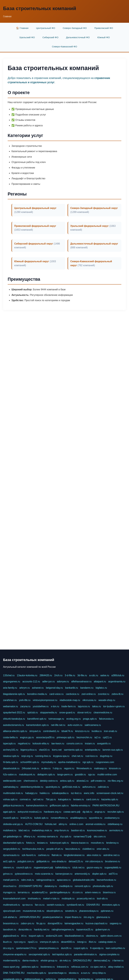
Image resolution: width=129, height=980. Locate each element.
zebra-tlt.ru (117, 694)
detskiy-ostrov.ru (49, 781)
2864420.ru (46, 675)
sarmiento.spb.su (73, 750)
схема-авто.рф (72, 812)
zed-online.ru (89, 694)
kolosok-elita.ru (41, 744)
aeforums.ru (89, 787)
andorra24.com (54, 936)
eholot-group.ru (49, 961)
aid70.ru (113, 874)
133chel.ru (9, 675)
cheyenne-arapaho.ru (15, 954)
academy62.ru (40, 892)
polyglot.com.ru (26, 861)
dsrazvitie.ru (25, 930)
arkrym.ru (25, 688)
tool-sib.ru (102, 899)
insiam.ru (90, 744)
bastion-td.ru (78, 830)
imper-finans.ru (73, 917)
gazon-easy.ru (94, 868)
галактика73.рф (83, 837)
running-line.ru (43, 756)
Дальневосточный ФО (78, 37)
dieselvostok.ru (11, 768)
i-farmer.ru (118, 961)
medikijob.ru (66, 886)
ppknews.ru (107, 911)
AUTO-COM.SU (34, 824)
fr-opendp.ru (97, 948)
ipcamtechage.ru (57, 973)
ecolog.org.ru (73, 719)
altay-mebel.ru (116, 967)
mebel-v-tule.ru (51, 899)
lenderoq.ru (112, 843)
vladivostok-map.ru (70, 700)
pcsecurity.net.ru (86, 899)
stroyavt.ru (35, 731)
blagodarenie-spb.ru (14, 694)
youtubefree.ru (41, 706)
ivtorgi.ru (82, 942)
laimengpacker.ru (74, 923)
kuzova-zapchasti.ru (96, 923)
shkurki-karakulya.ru (14, 719)
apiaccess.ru (64, 880)
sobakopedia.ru (60, 793)
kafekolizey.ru (63, 868)
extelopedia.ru (93, 750)
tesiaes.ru (79, 799)
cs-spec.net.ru (98, 967)
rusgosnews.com (105, 762)
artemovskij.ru (82, 874)
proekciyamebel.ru (53, 917)
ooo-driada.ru (59, 861)
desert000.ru (68, 942)
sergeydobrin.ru (12, 849)
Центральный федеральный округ (35, 208)
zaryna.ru (25, 706)
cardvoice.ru (73, 694)
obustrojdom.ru (55, 911)
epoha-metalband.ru (69, 762)
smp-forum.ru (62, 830)
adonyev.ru (63, 682)
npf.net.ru (38, 799)
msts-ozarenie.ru (44, 874)
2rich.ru (58, 675)
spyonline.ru (95, 818)
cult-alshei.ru (10, 917)
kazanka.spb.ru (110, 799)
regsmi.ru (69, 768)
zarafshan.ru (10, 700)
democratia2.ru (102, 961)
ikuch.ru (7, 942)
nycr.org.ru (20, 942)
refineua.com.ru (80, 967)
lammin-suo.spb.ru (113, 750)
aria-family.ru (10, 688)
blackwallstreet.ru (74, 936)
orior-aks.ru (103, 849)
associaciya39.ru (45, 737)
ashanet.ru (38, 688)
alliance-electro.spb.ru (15, 731)
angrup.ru (100, 812)
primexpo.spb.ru (65, 737)
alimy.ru (63, 824)
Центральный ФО (46, 28)
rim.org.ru (89, 917)
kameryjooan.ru (64, 874)
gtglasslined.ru (11, 936)
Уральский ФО (27, 37)
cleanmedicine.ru (103, 713)
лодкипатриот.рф (43, 868)
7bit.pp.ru (51, 799)
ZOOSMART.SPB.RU (30, 886)
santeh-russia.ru (56, 905)
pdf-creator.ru (98, 781)
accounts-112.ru (31, 682)
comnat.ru (25, 799)
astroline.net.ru (112, 855)
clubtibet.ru (88, 849)
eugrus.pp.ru (27, 737)
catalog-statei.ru (107, 942)
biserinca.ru (109, 892)
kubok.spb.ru (41, 818)
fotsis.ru (30, 843)
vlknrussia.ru (89, 700)
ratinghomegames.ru (63, 930)
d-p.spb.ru (66, 837)
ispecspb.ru (9, 744)
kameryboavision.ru (37, 806)
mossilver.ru (97, 843)
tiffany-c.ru (29, 837)
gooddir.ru (80, 775)
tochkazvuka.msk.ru (33, 849)
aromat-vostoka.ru (96, 824)
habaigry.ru (31, 793)
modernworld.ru (12, 961)
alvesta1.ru (82, 781)
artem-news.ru (93, 892)
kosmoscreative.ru (97, 830)
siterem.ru (9, 868)
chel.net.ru (77, 756)
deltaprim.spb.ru (46, 775)
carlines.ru (44, 855)
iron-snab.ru (110, 731)
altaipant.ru (100, 682)
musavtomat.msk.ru (34, 911)
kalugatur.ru (64, 799)
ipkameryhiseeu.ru (49, 948)
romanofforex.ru (59, 818)
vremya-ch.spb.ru (49, 942)
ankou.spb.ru (67, 781)
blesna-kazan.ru (80, 843)
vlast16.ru (44, 750)
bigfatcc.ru (101, 688)
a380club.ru (118, 675)
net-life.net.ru (58, 725)
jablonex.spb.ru (30, 967)
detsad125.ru (76, 861)
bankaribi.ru (72, 688)
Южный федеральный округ (32, 261)
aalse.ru (105, 675)
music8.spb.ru (11, 818)
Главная (7, 16)
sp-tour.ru (27, 905)
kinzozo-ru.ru (82, 731)
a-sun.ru (86, 973)
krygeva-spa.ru (61, 756)
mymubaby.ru (49, 762)
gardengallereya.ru (60, 892)
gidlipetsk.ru (43, 861)
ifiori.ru (93, 942)
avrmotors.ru (116, 830)
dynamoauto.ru (11, 855)
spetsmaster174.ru (26, 948)
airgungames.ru (12, 682)
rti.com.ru (78, 892)
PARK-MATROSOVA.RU (106, 806)
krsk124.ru (26, 818)
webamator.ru (10, 706)
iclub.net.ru (78, 868)
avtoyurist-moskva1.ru (30, 812)
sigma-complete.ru (109, 954)
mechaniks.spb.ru (36, 973)
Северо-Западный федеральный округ (94, 208)
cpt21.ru (107, 737)
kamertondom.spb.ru (37, 725)
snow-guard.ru (67, 713)
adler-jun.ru (48, 682)
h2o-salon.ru (10, 775)
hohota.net (51, 824)
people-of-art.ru (55, 849)
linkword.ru (63, 967)
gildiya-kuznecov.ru (13, 806)
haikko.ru (45, 793)
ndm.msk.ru (28, 880)
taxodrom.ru (10, 930)
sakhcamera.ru (93, 725)
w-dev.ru (46, 768)
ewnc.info (89, 793)
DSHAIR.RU (93, 905)
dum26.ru (66, 948)
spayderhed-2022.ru (14, 713)
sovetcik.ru (71, 911)
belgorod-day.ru (54, 688)
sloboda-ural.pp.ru (13, 824)
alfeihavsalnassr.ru (81, 682)
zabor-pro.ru (27, 923)
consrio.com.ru (75, 744)
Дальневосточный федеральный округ (94, 244)
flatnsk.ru (57, 855)
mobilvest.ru (10, 830)
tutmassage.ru (56, 719)
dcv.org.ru (8, 948)
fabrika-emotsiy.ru (81, 806)
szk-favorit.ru (29, 855)
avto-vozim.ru (75, 725)
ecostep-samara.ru (48, 837)
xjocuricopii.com (12, 911)
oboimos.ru (92, 936)
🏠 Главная (22, 28)
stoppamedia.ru (49, 713)
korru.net (57, 750)
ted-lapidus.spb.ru (62, 954)
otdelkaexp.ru (115, 824)
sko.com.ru (100, 837)
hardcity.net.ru (42, 930)
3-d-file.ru (70, 675)
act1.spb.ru (9, 861)
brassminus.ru (11, 923)
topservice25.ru (85, 930)
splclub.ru (32, 713)
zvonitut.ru (104, 694)
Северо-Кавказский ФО (64, 47)
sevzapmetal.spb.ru (39, 954)
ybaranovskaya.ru (89, 911)
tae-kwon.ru (58, 744)
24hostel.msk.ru (30, 768)
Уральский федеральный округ (89, 226)
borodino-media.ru (37, 694)
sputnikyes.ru (53, 787)
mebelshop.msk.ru (42, 830)
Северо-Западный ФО (75, 28)
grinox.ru (8, 874)
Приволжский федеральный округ (35, 226)
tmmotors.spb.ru (111, 905)
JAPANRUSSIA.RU (30, 917)
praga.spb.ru (90, 719)
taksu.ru (97, 706)
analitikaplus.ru (79, 818)
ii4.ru (24, 936)
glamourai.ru (103, 917)
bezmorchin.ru (84, 737)
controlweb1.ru (51, 731)
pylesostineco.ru (24, 874)
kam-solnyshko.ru (115, 948)
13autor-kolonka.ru (27, 675)
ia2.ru (97, 737)
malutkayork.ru (27, 775)
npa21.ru (33, 942)
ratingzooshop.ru (45, 880)
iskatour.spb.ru (11, 756)
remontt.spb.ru (83, 886)
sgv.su (92, 775)
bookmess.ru (48, 967)
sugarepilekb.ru (113, 868)
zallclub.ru (103, 787)
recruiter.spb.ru (116, 812)
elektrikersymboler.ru (32, 787)
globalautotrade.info (84, 880)
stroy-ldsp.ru (99, 973)
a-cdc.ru (94, 675)
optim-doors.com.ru (111, 936)
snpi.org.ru (27, 756)
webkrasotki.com (12, 781)
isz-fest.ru (76, 793)
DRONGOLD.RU (82, 961)
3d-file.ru (82, 675)
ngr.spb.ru (88, 762)
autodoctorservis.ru (13, 725)
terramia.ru (24, 892)
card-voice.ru (56, 694)
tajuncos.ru (84, 706)
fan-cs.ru (40, 905)
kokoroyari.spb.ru (59, 843)
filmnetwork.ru (84, 768)
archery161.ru (11, 750)
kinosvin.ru (115, 768)
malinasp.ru (100, 768)
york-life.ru (25, 700)
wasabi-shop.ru (107, 700)
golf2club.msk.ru (71, 787)
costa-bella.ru (10, 737)
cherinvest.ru (31, 781)
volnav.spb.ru (10, 799)
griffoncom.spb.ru (59, 806)
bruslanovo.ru (113, 861)
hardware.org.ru (53, 812)
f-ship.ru (57, 768)
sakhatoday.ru (11, 787)
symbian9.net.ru (75, 905)
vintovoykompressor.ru (45, 700)
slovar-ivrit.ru (84, 713)
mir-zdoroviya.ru (94, 861)
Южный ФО (103, 37)
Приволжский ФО (104, 28)
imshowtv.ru (34, 899)
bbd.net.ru (24, 830)
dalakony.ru (51, 886)
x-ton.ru (55, 706)
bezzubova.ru (73, 849)
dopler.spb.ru (99, 874)
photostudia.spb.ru (103, 886)
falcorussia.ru (106, 719)
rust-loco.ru (91, 756)
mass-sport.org (11, 967)
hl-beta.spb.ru (11, 762)
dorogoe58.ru (55, 923)
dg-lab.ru (87, 812)
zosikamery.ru (112, 818)
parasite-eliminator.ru (85, 954)
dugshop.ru (106, 756)
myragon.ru (9, 892)
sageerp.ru (116, 923)
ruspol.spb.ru (81, 948)
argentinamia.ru (117, 682)
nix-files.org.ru (115, 781)
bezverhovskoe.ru (106, 880)
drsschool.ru (10, 886)
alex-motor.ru (94, 855)
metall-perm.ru (11, 880)
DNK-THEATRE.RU (14, 973)
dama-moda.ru (30, 961)
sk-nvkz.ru (65, 961)
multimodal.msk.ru (13, 793)
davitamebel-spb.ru (13, 843)
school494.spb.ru (30, 762)
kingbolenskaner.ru (74, 855)
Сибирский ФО (50, 37)
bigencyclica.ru (29, 750)
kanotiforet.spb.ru (37, 719)
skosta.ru (74, 973)
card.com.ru (93, 799)
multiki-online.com (107, 775)
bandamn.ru (87, 688)
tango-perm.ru (65, 775)
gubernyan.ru (103, 930)
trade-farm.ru (68, 706)
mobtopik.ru (68, 899)
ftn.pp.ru (41, 923)
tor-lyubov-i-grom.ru (114, 706)
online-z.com (76, 824)
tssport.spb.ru (36, 936)
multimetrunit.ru (11, 905)
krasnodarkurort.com (14, 899)
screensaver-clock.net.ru (110, 793)
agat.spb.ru (9, 812)
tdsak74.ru (67, 731)
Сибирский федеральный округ (34, 244)
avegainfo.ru (104, 744)
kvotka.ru (97, 731)
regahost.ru (24, 744)
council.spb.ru (24, 868)
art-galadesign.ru (12, 837)
